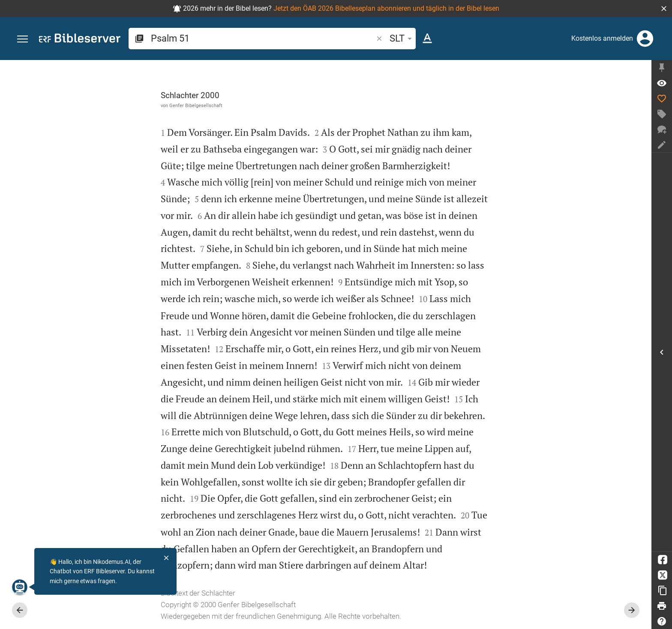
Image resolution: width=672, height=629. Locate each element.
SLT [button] (402, 38)
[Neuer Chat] (662, 129)
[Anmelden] (645, 39)
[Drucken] (662, 606)
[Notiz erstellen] (662, 145)
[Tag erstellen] (662, 114)
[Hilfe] (662, 621)
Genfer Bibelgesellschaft (196, 105)
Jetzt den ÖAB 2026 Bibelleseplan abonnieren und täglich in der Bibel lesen (386, 8)
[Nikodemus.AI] (20, 587)
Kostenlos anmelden (602, 38)
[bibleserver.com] (80, 40)
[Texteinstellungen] (427, 39)
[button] (664, 9)
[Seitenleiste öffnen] (662, 352)
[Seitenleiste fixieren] (662, 68)
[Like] (662, 99)
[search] (263, 38)
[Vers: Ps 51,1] (662, 83)
